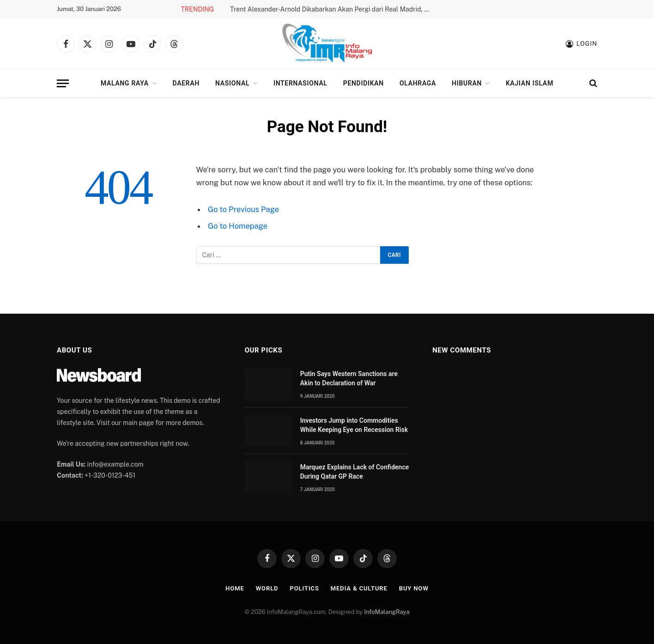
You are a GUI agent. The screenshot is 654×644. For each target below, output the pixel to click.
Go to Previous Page (243, 209)
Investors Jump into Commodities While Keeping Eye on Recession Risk (354, 425)
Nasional (232, 83)
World (267, 588)
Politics (304, 588)
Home (235, 588)
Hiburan (467, 83)
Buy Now (414, 588)
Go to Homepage (238, 226)
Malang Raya (125, 83)
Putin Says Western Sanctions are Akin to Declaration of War (349, 378)
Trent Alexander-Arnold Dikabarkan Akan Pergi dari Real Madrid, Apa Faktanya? (334, 9)
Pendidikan (363, 83)
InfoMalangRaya (387, 612)
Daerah (186, 83)
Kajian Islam (530, 83)
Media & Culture (359, 588)
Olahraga (418, 83)
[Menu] (63, 83)
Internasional (300, 83)
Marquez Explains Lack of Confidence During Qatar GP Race (355, 472)
